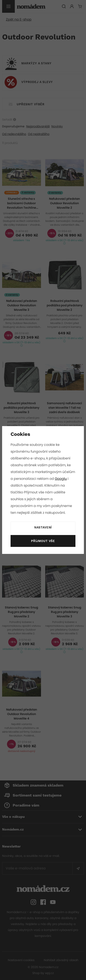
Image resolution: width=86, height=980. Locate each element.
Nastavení (43, 528)
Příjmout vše (43, 541)
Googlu (17, 485)
